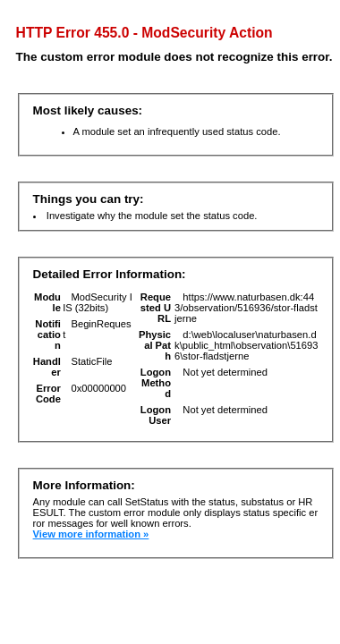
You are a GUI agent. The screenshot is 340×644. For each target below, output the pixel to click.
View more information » (91, 534)
